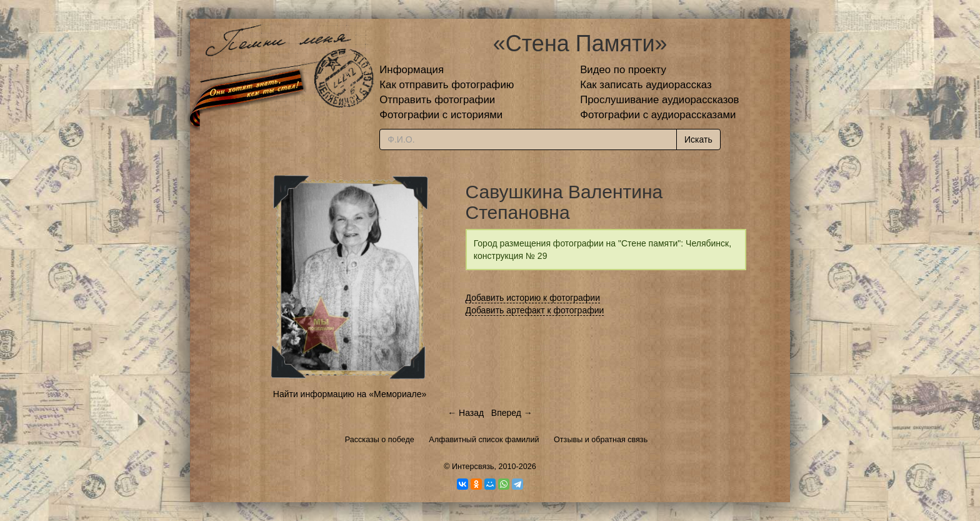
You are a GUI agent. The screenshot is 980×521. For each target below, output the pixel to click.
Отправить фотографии (437, 100)
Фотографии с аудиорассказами (658, 115)
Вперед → (512, 413)
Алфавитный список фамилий (484, 440)
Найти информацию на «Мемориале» (350, 394)
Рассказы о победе (380, 440)
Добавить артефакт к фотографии (535, 310)
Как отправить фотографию (447, 85)
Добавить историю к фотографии (533, 298)
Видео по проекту (623, 70)
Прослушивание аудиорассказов (659, 100)
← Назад (466, 413)
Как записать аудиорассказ (646, 85)
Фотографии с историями (441, 115)
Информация (412, 70)
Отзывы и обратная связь (601, 440)
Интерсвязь (473, 467)
